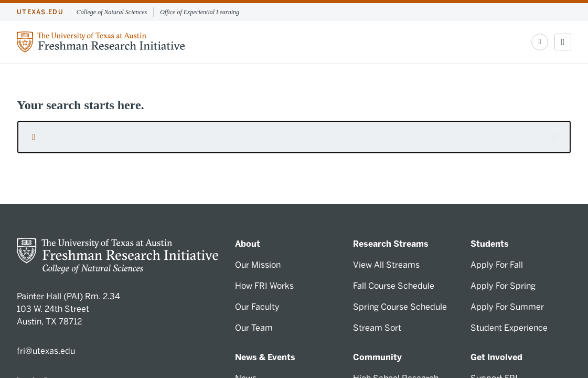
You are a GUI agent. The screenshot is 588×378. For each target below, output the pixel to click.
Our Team (254, 328)
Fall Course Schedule (394, 286)
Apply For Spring (503, 286)
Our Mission (258, 265)
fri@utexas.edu (46, 351)
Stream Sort (377, 328)
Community (377, 357)
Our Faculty (257, 307)
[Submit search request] (34, 137)
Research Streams (391, 244)
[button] (554, 137)
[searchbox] (294, 137)
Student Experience (509, 328)
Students (490, 244)
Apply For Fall (497, 265)
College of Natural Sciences (112, 12)
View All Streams (386, 265)
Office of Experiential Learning (200, 12)
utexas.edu (40, 12)
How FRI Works (264, 286)
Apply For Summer (507, 307)
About (248, 244)
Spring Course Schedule (400, 307)
